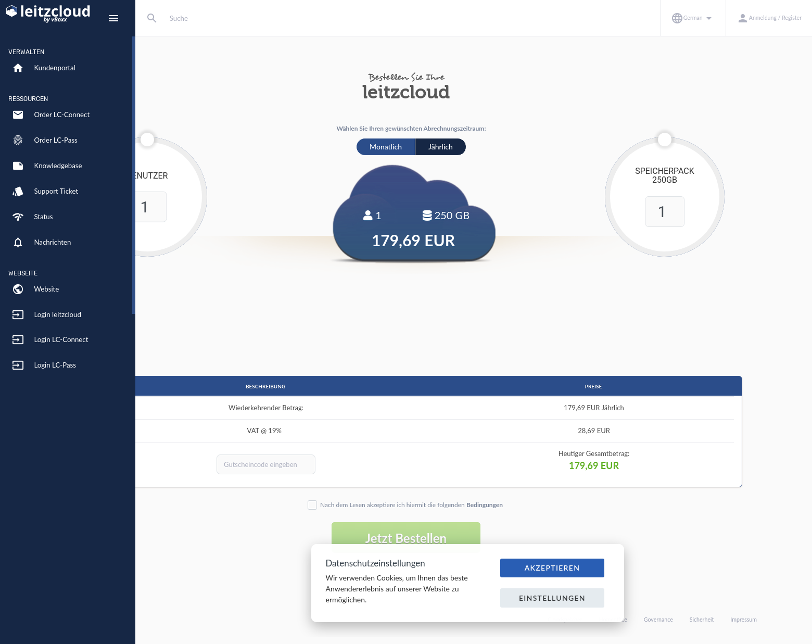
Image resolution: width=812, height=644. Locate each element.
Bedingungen (552, 505)
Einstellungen (552, 598)
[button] (693, 18)
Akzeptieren (553, 568)
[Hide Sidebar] (113, 18)
